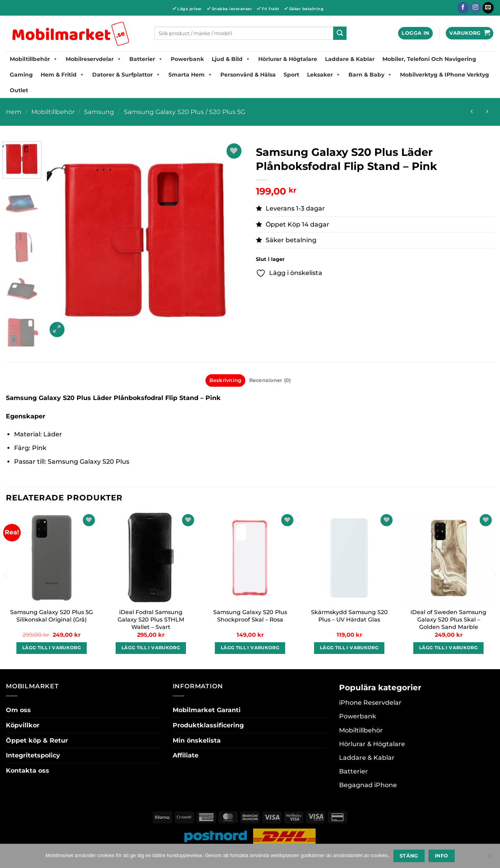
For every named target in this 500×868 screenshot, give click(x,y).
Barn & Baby (370, 75)
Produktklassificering (208, 725)
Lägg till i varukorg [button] (52, 648)
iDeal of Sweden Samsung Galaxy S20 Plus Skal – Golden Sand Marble (448, 619)
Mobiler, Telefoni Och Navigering (429, 59)
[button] (415, 33)
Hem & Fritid (62, 75)
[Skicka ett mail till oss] (488, 8)
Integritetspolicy (33, 755)
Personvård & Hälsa (248, 75)
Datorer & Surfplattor (126, 75)
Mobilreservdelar (94, 59)
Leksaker (324, 75)
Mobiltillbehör (34, 59)
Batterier (146, 59)
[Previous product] (487, 112)
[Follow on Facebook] (463, 8)
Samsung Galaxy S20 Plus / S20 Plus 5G (185, 112)
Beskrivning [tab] (226, 380)
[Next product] (472, 112)
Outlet (19, 90)
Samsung (99, 112)
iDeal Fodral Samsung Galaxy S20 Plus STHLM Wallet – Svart (151, 619)
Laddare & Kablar (350, 59)
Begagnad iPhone (368, 785)
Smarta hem (190, 75)
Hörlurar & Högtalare (288, 59)
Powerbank (187, 59)
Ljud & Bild (231, 59)
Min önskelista (197, 740)
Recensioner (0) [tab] (270, 380)
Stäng (409, 856)
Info (442, 856)
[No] (489, 858)
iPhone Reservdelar (370, 703)
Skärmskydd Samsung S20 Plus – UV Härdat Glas (349, 616)
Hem (14, 112)
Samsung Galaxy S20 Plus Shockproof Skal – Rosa (250, 616)
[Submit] (340, 33)
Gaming (21, 75)
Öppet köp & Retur (37, 740)
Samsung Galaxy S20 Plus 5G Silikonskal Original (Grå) (52, 616)
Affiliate (186, 755)
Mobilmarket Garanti (207, 710)
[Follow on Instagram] (476, 8)
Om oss (18, 710)
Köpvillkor (23, 725)
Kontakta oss (28, 771)
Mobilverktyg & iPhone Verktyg (445, 75)
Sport (291, 75)
